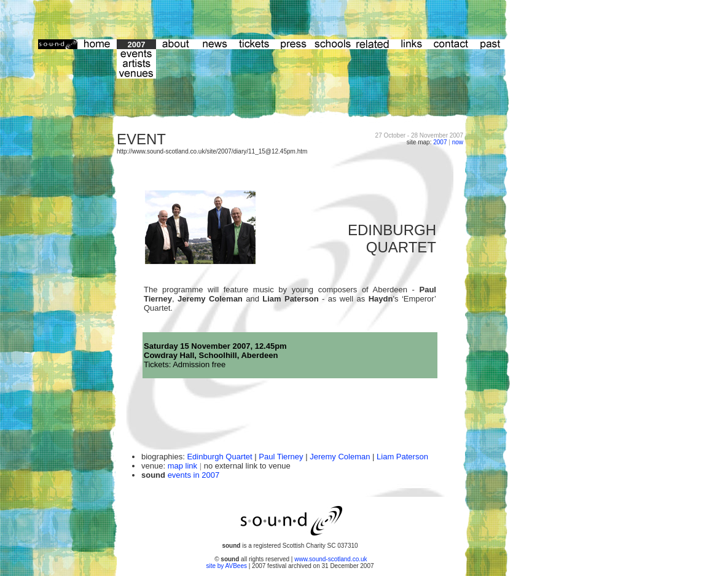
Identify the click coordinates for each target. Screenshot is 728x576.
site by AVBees (227, 566)
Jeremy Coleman (340, 457)
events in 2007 (194, 475)
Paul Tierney (281, 457)
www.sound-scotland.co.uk (331, 559)
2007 (440, 142)
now (458, 142)
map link (182, 466)
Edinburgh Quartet (219, 457)
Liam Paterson (402, 457)
